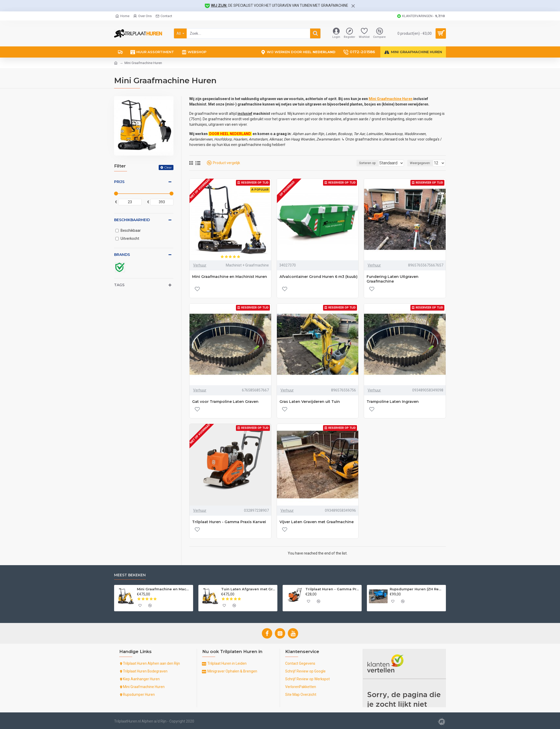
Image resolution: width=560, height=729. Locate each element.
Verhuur (200, 265)
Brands (122, 255)
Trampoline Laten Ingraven (393, 402)
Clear (168, 167)
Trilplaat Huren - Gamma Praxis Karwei (229, 522)
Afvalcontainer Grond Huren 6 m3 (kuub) (318, 277)
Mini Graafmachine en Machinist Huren (230, 277)
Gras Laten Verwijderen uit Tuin (310, 402)
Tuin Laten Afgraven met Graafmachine (248, 589)
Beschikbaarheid (132, 220)
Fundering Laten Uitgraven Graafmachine (393, 279)
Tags (119, 285)
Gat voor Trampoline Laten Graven (225, 402)
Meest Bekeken (130, 575)
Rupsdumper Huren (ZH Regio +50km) (417, 589)
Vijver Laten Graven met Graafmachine (317, 522)
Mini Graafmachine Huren (391, 99)
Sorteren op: (360, 163)
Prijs (119, 182)
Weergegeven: (422, 163)
